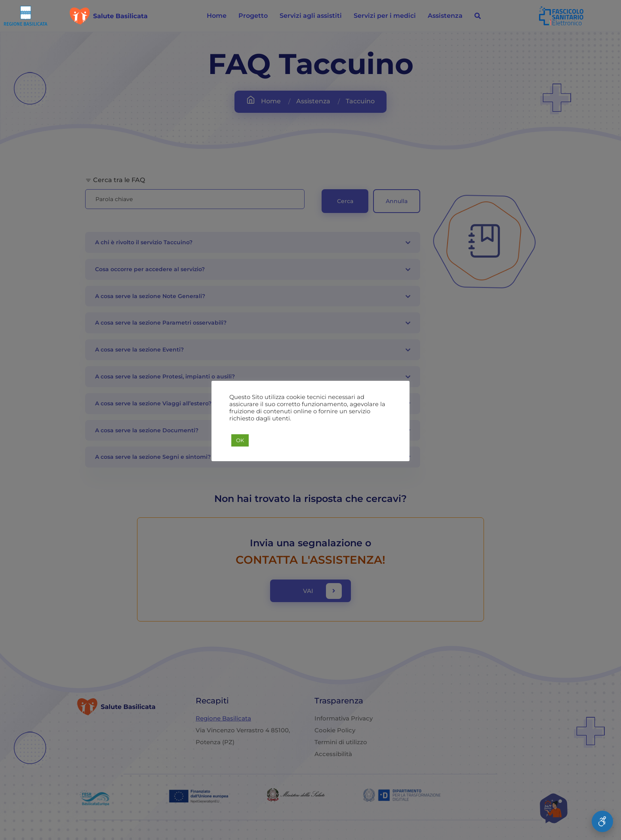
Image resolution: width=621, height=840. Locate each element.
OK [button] (240, 444)
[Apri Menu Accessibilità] (602, 821)
